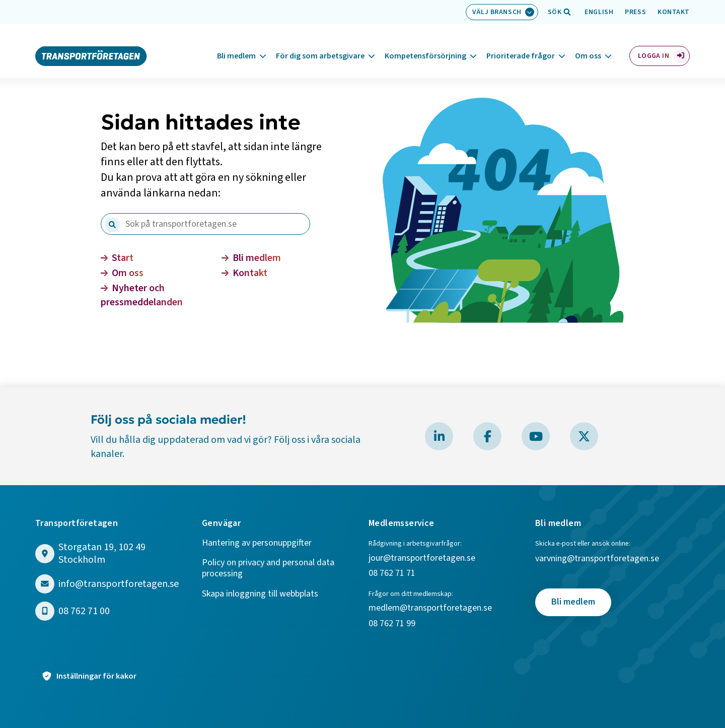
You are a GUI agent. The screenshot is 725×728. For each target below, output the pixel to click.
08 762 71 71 (392, 574)
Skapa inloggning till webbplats (260, 594)
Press (635, 12)
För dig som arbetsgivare (320, 45)
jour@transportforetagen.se (422, 558)
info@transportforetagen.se (119, 584)
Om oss (588, 45)
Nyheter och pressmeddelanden (142, 295)
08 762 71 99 (393, 624)
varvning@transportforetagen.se (597, 559)
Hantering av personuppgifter (257, 543)
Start (117, 258)
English (599, 12)
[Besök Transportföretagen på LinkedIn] (439, 436)
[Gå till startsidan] (91, 44)
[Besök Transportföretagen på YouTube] (536, 436)
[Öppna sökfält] (555, 12)
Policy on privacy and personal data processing (268, 569)
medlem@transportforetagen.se (430, 608)
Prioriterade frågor (521, 45)
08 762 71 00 (84, 611)
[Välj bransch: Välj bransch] (502, 12)
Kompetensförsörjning (425, 45)
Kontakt (674, 12)
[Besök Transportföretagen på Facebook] (487, 436)
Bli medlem (236, 45)
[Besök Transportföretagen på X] (584, 436)
